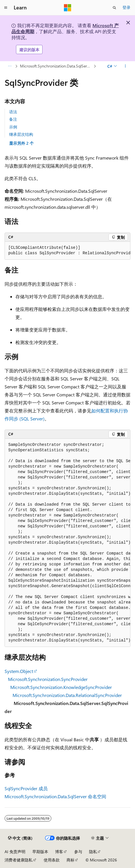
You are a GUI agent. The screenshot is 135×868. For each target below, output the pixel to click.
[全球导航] (6, 8)
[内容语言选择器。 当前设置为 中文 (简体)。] (20, 838)
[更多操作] (125, 66)
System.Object (19, 671)
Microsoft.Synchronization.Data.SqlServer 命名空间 (55, 796)
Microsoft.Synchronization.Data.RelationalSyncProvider (67, 695)
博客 (59, 852)
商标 (70, 860)
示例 (13, 127)
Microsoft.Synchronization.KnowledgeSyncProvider (61, 687)
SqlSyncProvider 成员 (26, 788)
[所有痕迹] (10, 66)
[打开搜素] (114, 8)
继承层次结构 (21, 134)
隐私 (93, 852)
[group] (67, 251)
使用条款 (52, 860)
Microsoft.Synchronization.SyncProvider (48, 679)
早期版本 (40, 852)
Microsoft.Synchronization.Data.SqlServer (56, 66)
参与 (78, 852)
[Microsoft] (68, 8)
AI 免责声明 (15, 852)
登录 (126, 7)
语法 (13, 112)
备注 (13, 119)
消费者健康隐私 (19, 860)
